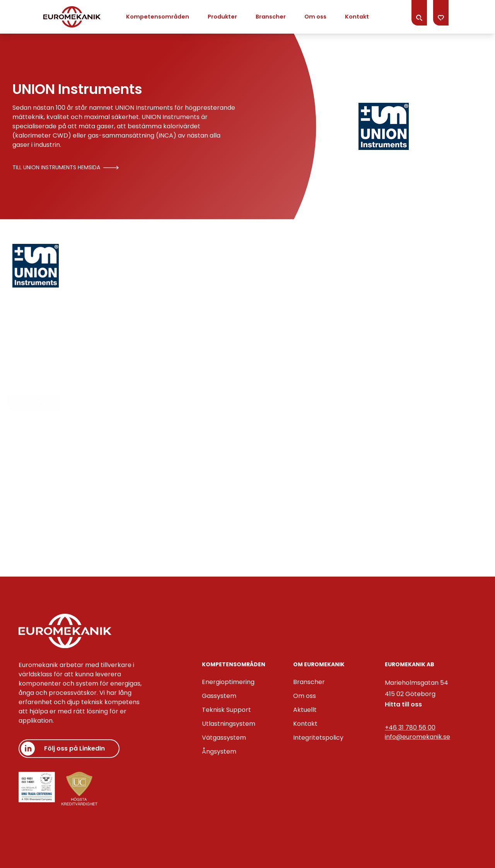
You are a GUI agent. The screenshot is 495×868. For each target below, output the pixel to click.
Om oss (315, 17)
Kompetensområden (158, 17)
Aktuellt (305, 710)
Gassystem (219, 696)
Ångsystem (219, 751)
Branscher (271, 17)
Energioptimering (228, 682)
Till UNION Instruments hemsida (66, 167)
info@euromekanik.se (417, 737)
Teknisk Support (226, 710)
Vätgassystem (224, 738)
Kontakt (357, 17)
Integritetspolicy (318, 738)
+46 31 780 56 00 (410, 728)
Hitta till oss (403, 704)
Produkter (222, 17)
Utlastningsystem (229, 724)
